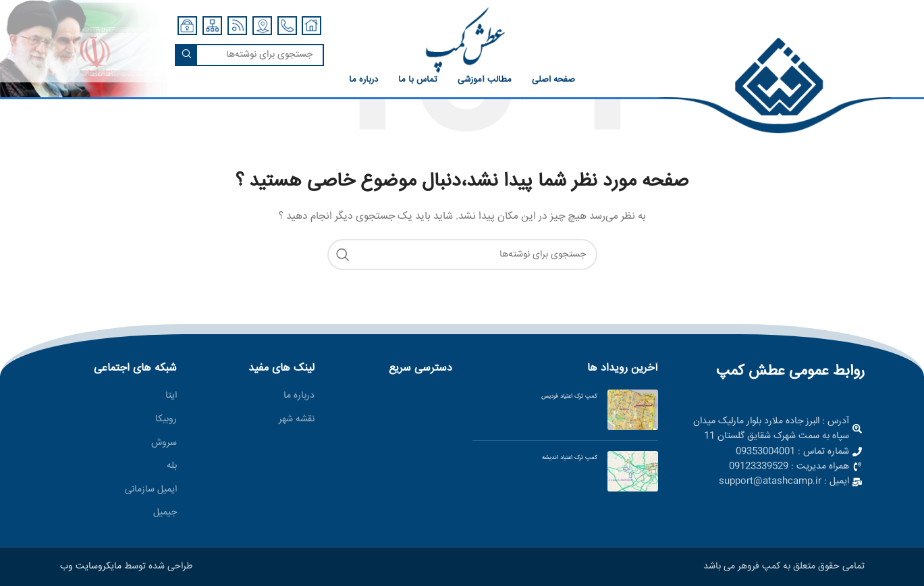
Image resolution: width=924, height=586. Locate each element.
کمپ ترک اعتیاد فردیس (569, 396)
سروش (164, 444)
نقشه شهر (297, 420)
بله (172, 467)
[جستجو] (249, 55)
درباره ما (299, 396)
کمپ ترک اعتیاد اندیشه (570, 458)
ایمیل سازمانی (151, 490)
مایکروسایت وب (91, 566)
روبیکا (166, 420)
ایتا (171, 396)
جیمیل (165, 513)
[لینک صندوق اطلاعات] (779, 86)
